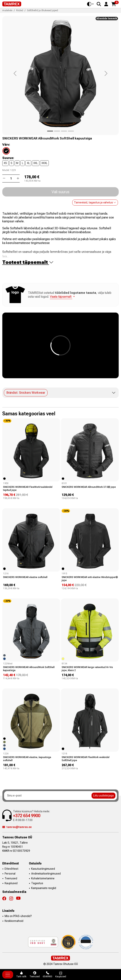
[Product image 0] (50, 131)
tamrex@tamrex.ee (17, 827)
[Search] (99, 4)
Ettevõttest (11, 869)
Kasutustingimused (43, 869)
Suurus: (8, 158)
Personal (10, 874)
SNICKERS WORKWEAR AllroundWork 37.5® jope (89, 487)
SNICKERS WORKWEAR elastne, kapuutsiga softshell (27, 759)
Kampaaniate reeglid (44, 888)
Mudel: (6, 170)
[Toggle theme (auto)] (90, 4)
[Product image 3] (71, 131)
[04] (8, 150)
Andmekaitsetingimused (46, 874)
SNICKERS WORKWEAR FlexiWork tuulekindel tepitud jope (28, 488)
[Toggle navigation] (8, 975)
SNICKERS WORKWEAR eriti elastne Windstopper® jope (90, 579)
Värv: (6, 145)
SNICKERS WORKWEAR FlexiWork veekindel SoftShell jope (86, 759)
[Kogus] (11, 178)
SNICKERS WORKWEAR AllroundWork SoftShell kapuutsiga (29, 669)
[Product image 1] (57, 131)
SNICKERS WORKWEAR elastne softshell (25, 577)
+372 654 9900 (27, 816)
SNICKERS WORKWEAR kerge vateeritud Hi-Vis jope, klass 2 (87, 669)
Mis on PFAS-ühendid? (18, 916)
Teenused (11, 878)
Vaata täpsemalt (63, 297)
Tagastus (37, 883)
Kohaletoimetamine (43, 878)
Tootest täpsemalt (28, 262)
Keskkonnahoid (14, 921)
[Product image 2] (64, 131)
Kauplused (11, 883)
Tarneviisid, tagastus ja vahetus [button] (95, 202)
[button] (106, 4)
